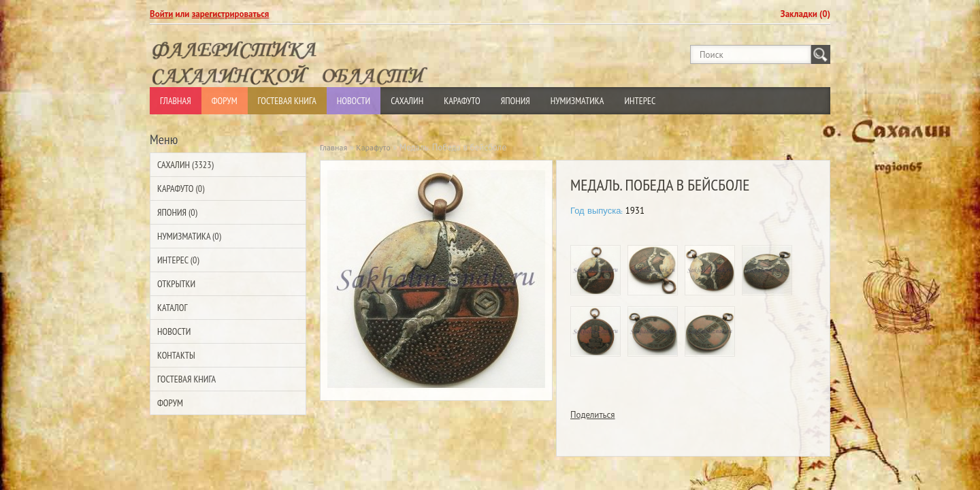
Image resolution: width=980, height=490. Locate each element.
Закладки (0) (805, 14)
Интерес (640, 101)
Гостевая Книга (287, 101)
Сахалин (407, 101)
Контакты (176, 355)
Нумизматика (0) (189, 236)
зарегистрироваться (231, 14)
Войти (161, 14)
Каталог (172, 308)
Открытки (176, 284)
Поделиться (593, 415)
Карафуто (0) (181, 189)
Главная (176, 101)
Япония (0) (177, 212)
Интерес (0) (178, 260)
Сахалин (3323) (185, 165)
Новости (354, 101)
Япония (516, 101)
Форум (225, 101)
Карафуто (462, 101)
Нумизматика (577, 101)
